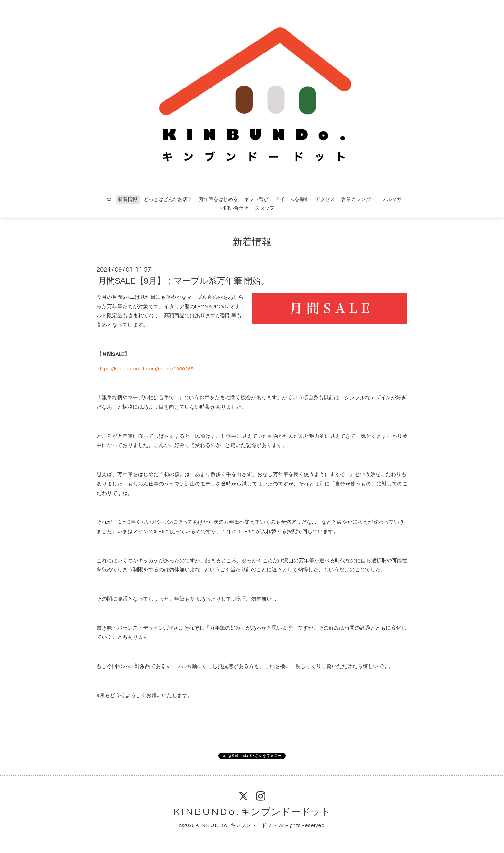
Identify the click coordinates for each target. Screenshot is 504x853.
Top (107, 199)
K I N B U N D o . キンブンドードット (252, 812)
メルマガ (392, 199)
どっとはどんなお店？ (168, 199)
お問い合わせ (234, 208)
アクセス (325, 199)
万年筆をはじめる (218, 199)
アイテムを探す (292, 199)
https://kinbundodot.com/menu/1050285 (145, 369)
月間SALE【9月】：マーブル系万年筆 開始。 (184, 281)
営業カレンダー (358, 199)
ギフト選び (256, 199)
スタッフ (265, 208)
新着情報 (128, 199)
